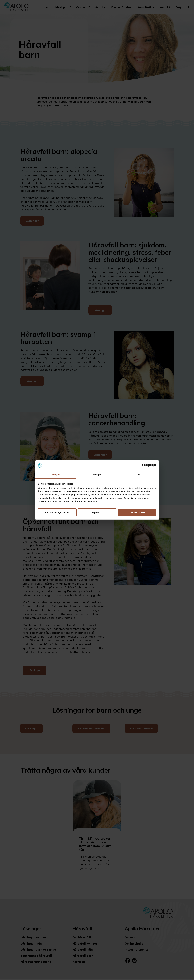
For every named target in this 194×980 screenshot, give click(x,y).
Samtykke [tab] (56, 475)
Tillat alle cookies (137, 512)
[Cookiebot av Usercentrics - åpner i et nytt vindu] (144, 466)
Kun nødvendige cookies (57, 512)
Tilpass (97, 512)
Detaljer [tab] (97, 475)
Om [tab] (138, 475)
